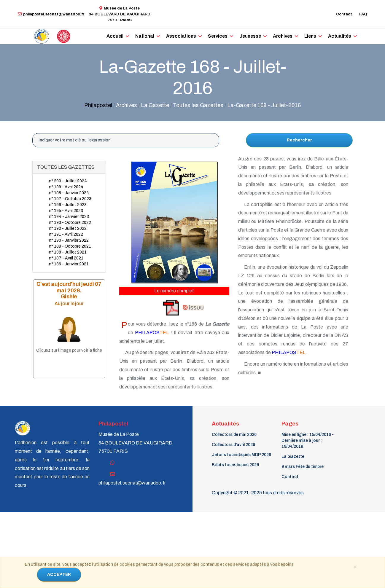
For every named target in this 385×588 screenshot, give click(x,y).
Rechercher (299, 140)
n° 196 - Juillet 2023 (68, 205)
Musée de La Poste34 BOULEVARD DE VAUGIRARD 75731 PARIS (120, 14)
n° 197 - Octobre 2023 (70, 199)
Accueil (115, 36)
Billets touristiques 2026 (235, 465)
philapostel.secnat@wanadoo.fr (51, 14)
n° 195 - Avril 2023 (66, 211)
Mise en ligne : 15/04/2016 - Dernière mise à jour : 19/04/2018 (308, 440)
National (145, 36)
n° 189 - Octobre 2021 (70, 246)
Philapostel (98, 105)
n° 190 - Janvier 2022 (69, 240)
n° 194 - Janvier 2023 (69, 217)
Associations (181, 36)
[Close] (355, 566)
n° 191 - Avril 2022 (66, 234)
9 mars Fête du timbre (303, 467)
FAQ (363, 14)
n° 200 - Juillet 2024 (68, 181)
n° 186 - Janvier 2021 (69, 264)
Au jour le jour (69, 303)
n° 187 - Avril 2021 (66, 258)
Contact (344, 14)
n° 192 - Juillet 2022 (68, 228)
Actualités (340, 36)
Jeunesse (250, 36)
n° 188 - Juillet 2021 (68, 252)
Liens (310, 36)
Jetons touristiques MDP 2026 (241, 455)
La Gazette (293, 456)
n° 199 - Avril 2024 (66, 187)
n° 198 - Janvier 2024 (69, 193)
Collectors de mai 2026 (234, 435)
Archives (283, 36)
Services (218, 36)
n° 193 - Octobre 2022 (70, 223)
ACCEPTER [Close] (59, 575)
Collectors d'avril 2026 (233, 445)
